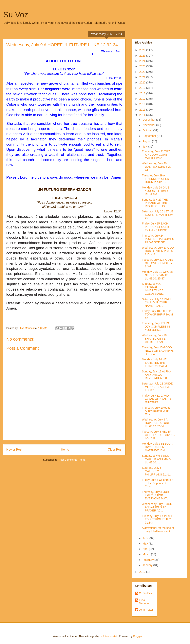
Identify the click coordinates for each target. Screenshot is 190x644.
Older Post (115, 449)
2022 (143, 72)
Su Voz (16, 15)
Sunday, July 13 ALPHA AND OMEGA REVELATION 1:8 (156, 375)
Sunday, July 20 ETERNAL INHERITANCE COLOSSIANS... (154, 289)
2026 (143, 50)
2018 (143, 93)
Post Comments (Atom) (72, 460)
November (149, 125)
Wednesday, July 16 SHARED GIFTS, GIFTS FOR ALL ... (155, 339)
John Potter (146, 610)
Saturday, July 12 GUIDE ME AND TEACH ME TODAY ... (157, 387)
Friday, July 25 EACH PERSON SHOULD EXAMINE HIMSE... (156, 227)
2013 (143, 572)
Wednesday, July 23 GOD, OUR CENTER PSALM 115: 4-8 (158, 251)
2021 (143, 77)
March (147, 554)
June (146, 538)
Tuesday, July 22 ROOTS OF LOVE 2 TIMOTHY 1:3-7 (158, 263)
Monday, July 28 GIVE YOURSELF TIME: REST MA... (156, 191)
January (148, 565)
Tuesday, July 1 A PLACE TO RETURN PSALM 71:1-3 (158, 519)
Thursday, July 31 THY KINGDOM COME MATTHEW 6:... (156, 155)
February (148, 560)
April (146, 549)
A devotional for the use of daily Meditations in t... (158, 530)
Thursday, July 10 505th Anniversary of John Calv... (157, 411)
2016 (143, 104)
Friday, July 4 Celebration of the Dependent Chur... (158, 483)
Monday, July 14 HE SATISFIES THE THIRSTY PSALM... (156, 363)
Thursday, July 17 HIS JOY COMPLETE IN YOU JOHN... (156, 327)
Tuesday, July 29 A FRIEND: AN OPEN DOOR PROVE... (155, 179)
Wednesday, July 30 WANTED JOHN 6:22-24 (157, 167)
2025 (143, 56)
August (147, 141)
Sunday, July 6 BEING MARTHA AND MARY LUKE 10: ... (157, 459)
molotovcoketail (109, 636)
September (150, 136)
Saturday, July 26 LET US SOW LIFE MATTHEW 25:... (158, 215)
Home (65, 449)
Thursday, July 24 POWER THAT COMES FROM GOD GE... (158, 239)
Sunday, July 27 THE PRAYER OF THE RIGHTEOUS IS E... (156, 203)
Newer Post (14, 449)
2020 (143, 82)
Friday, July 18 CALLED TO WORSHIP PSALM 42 (157, 314)
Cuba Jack (145, 593)
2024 (143, 61)
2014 (143, 115)
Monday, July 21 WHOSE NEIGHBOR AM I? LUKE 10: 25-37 (158, 275)
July (145, 147)
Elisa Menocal (144, 602)
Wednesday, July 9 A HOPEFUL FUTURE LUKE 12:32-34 (156, 423)
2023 (143, 66)
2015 (143, 110)
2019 (143, 88)
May (145, 544)
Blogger (138, 636)
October (148, 130)
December (149, 120)
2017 (143, 99)
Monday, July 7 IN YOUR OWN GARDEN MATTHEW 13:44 (157, 447)
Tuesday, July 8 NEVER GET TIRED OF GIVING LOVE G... (158, 435)
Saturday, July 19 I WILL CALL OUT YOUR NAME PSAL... (157, 303)
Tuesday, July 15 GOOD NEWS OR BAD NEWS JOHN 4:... (158, 351)
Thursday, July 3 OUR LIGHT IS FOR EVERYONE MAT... (155, 495)
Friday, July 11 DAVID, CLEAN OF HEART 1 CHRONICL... (157, 399)
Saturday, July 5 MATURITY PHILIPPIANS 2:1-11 (156, 471)
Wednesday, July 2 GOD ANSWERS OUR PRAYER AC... (157, 507)
